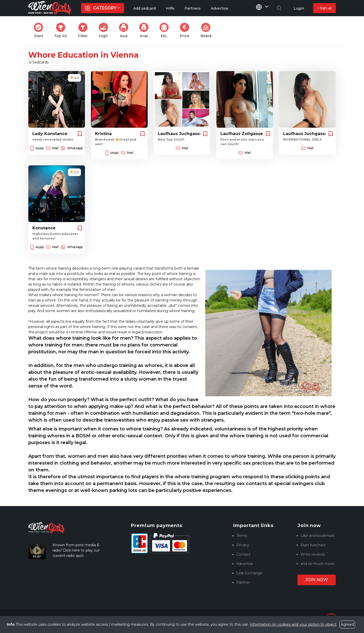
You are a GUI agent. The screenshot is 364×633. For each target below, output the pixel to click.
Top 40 (62, 30)
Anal (145, 30)
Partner (243, 582)
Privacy (243, 545)
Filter (84, 30)
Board (207, 30)
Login (299, 8)
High (105, 30)
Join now (317, 580)
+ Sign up (324, 8)
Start (40, 30)
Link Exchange (249, 573)
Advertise (245, 564)
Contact (243, 554)
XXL (165, 30)
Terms (242, 536)
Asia (125, 30)
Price (186, 30)
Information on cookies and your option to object (293, 624)
